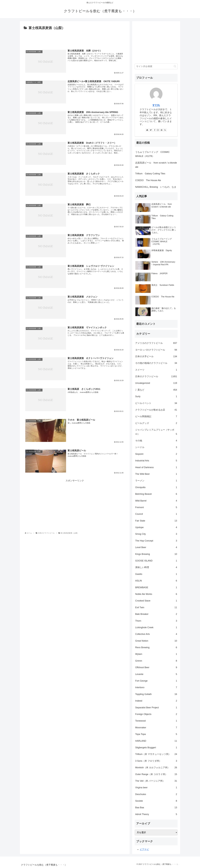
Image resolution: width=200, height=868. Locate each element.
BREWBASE (156, 587)
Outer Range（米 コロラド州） (156, 774)
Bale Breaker (156, 614)
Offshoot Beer (156, 667)
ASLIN (156, 581)
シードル (156, 447)
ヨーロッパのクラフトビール (156, 350)
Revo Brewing (156, 647)
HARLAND (156, 741)
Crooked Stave (156, 601)
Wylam (156, 654)
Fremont (156, 507)
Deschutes (156, 794)
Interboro (156, 687)
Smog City (156, 534)
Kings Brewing (156, 554)
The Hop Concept (156, 541)
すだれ (156, 105)
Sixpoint (156, 454)
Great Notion (156, 641)
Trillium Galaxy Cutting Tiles (150, 174)
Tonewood (156, 721)
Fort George (156, 681)
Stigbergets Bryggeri (156, 748)
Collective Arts (156, 634)
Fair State (156, 521)
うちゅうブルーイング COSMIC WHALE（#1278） (152, 154)
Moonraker (156, 728)
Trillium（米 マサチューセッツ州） (156, 754)
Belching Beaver (156, 494)
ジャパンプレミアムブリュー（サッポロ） (156, 432)
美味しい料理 (156, 567)
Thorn (156, 621)
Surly (156, 396)
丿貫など (156, 390)
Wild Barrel (156, 501)
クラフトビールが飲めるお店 (156, 410)
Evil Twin (156, 607)
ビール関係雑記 (156, 416)
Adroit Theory (156, 814)
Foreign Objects (156, 714)
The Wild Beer (156, 474)
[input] (156, 66)
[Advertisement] (75, 38)
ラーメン (156, 481)
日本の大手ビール (156, 356)
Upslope (156, 527)
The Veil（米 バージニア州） (156, 781)
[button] (175, 66)
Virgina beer (156, 788)
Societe (156, 801)
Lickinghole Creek (156, 627)
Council (156, 514)
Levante (156, 674)
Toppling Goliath (156, 694)
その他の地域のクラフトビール (156, 363)
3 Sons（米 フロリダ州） (156, 761)
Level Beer (156, 547)
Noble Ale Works (156, 594)
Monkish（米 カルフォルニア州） (156, 768)
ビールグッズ (156, 423)
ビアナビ (144, 849)
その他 (156, 441)
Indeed (156, 701)
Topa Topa (156, 734)
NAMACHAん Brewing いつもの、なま (156, 187)
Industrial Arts (156, 461)
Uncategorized (156, 383)
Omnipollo (156, 487)
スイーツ (156, 370)
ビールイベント (156, 403)
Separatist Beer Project (156, 708)
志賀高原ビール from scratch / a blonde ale (156, 165)
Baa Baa (156, 808)
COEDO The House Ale (148, 180)
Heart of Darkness (156, 467)
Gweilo (156, 574)
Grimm (156, 661)
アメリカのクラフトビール (156, 343)
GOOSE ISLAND (156, 561)
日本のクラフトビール (156, 376)
